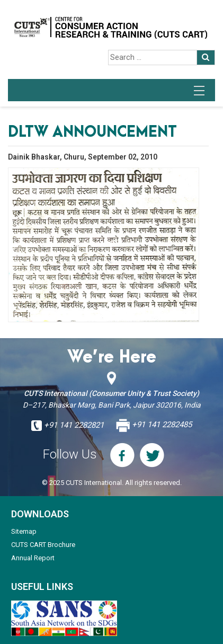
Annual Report (33, 558)
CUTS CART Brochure (43, 545)
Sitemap (24, 531)
